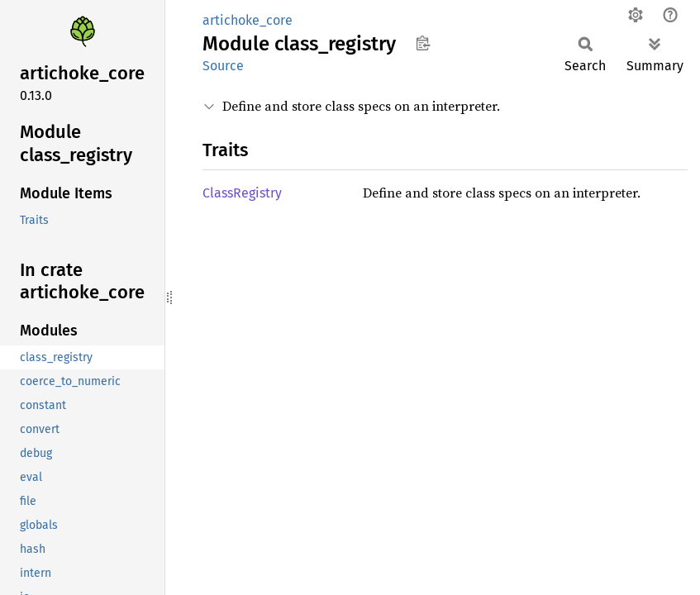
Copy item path (423, 43)
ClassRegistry (242, 193)
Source (223, 66)
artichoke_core (248, 20)
